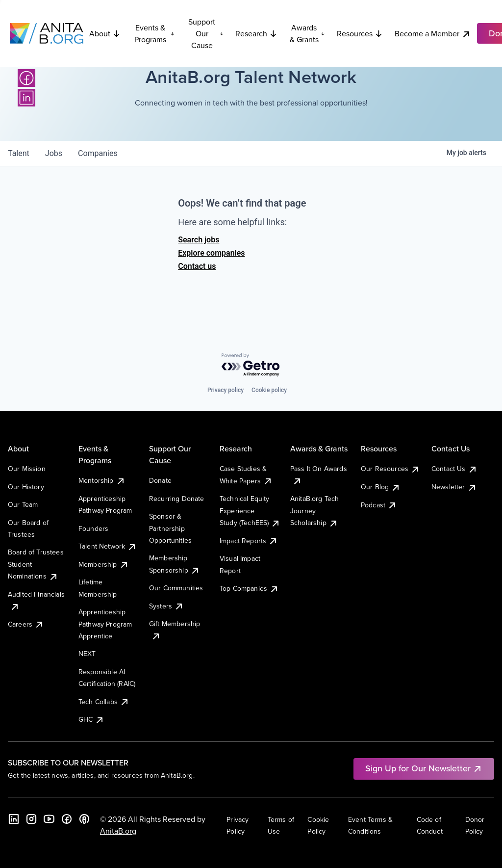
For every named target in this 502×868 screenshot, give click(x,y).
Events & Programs (154, 33)
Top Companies (249, 588)
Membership (104, 564)
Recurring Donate (177, 499)
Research (256, 33)
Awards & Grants (307, 33)
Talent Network (108, 546)
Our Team (23, 504)
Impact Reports (249, 541)
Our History (26, 487)
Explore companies (211, 253)
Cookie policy (269, 390)
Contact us (197, 266)
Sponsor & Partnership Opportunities (170, 528)
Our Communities (176, 588)
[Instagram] (31, 819)
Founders (93, 528)
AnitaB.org (118, 831)
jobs (54, 153)
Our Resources (390, 469)
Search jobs (199, 240)
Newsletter (454, 487)
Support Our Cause (206, 33)
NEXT (87, 654)
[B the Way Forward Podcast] (84, 819)
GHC (91, 719)
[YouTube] (49, 819)
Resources (360, 33)
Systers (166, 606)
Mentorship (102, 480)
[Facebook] (26, 78)
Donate (160, 480)
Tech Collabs (104, 702)
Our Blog (381, 487)
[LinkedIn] (26, 98)
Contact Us (454, 469)
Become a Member (433, 34)
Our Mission (27, 469)
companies (98, 153)
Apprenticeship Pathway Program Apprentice (105, 624)
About (105, 33)
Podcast (379, 505)
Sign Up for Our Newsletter (424, 768)
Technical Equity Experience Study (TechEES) (250, 511)
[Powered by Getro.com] (251, 365)
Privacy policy (226, 390)
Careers (26, 624)
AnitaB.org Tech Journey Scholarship (314, 511)
